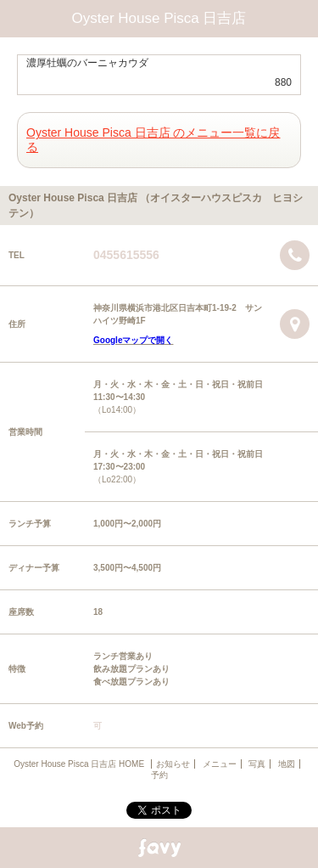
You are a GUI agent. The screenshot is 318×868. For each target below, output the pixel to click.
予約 (159, 775)
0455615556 (126, 255)
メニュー (220, 764)
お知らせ (173, 764)
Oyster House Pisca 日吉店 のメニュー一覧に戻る (153, 140)
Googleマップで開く (133, 340)
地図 (287, 764)
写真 (257, 764)
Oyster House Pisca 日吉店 (159, 18)
